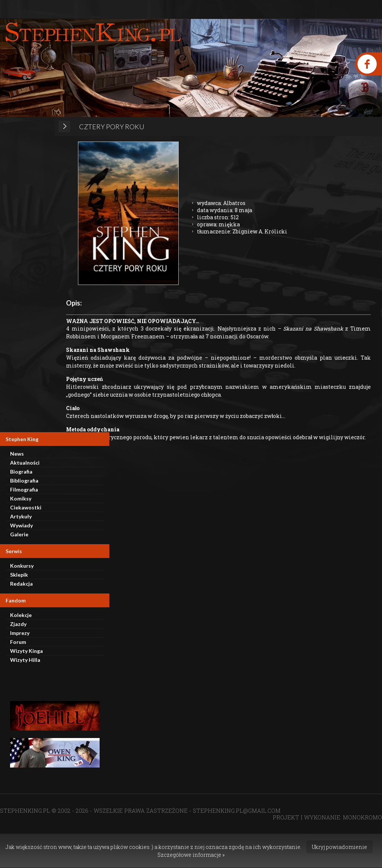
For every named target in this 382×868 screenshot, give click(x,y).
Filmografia (24, 489)
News (17, 454)
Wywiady (21, 525)
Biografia (21, 472)
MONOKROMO (362, 817)
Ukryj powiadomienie (339, 847)
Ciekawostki (26, 507)
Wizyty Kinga (26, 651)
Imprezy (20, 633)
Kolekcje (21, 615)
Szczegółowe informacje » (191, 855)
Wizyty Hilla (25, 660)
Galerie (19, 534)
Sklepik (19, 575)
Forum (18, 642)
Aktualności (25, 463)
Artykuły (21, 516)
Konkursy (22, 566)
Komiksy (21, 498)
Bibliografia (24, 480)
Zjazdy (18, 624)
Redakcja (21, 584)
